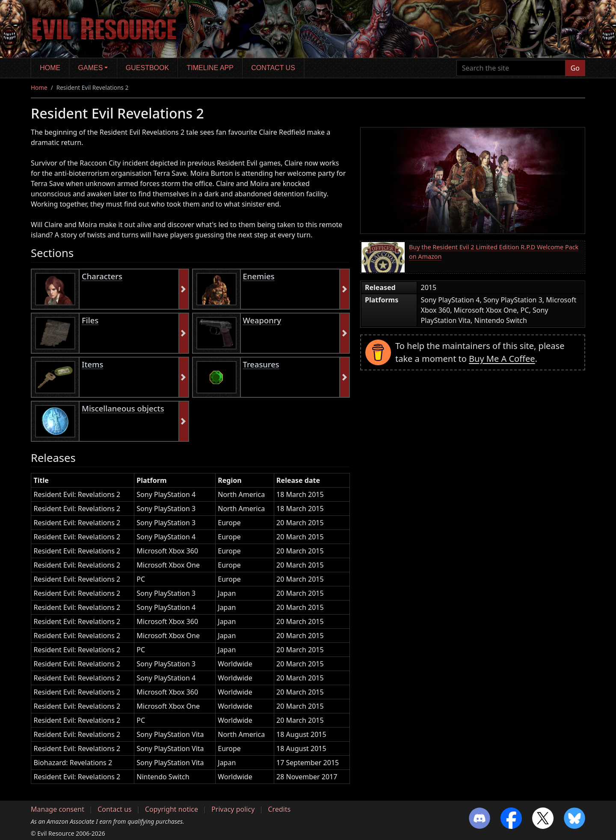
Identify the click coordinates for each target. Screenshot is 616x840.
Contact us (273, 68)
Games (91, 68)
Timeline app (210, 68)
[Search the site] (511, 68)
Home (50, 68)
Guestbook (147, 68)
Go (575, 68)
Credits (279, 809)
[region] (190, 632)
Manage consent (58, 809)
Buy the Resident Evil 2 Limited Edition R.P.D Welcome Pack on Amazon (494, 252)
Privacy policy (233, 809)
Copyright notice (172, 809)
